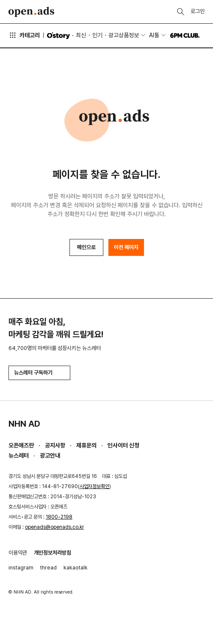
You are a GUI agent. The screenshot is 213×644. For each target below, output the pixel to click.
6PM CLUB (185, 36)
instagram (21, 568)
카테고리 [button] (24, 35)
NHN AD (24, 424)
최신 (81, 35)
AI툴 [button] (154, 35)
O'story (58, 36)
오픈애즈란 (21, 445)
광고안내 (50, 455)
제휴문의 (86, 445)
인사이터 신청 (123, 445)
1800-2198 (59, 517)
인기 (97, 35)
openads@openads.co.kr (54, 527)
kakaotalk (76, 568)
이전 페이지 (126, 247)
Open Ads (31, 12)
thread (48, 568)
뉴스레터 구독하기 (39, 373)
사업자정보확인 (94, 486)
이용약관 (18, 553)
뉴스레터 (19, 455)
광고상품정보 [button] (124, 35)
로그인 (198, 11)
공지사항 (55, 445)
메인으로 (86, 247)
